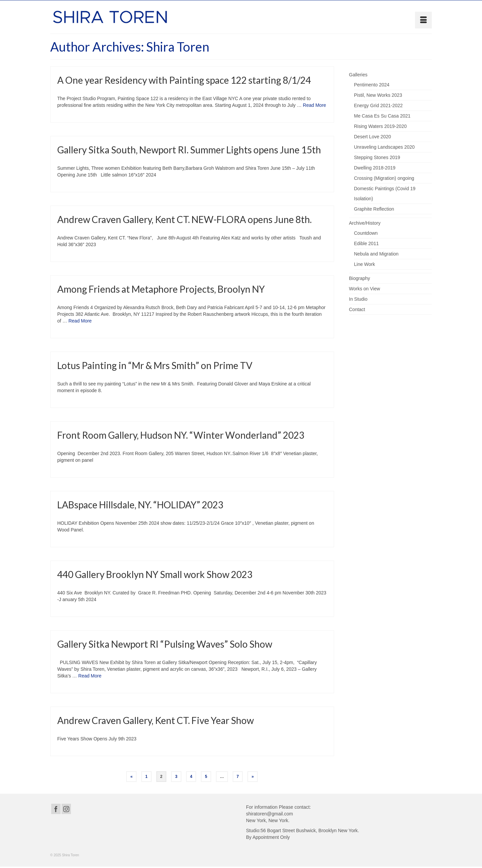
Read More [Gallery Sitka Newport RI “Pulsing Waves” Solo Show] (90, 676)
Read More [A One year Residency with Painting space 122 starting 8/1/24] (314, 106)
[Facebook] (56, 809)
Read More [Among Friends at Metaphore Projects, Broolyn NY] (80, 321)
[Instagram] (66, 809)
